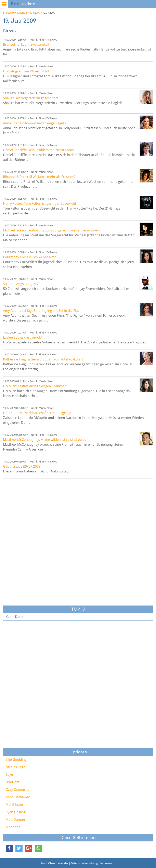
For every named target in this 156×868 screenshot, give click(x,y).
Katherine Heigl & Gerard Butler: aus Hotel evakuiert (43, 359)
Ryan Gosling (16, 812)
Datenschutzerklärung (84, 863)
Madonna (13, 827)
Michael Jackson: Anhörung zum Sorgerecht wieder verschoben (51, 230)
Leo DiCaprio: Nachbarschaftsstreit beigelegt (37, 413)
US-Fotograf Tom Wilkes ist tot (26, 71)
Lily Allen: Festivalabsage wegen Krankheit (35, 386)
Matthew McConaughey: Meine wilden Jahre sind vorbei (45, 440)
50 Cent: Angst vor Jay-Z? (22, 284)
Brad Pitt (12, 782)
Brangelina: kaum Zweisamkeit (26, 44)
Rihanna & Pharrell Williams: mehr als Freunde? (39, 177)
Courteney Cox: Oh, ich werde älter (30, 257)
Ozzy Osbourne (17, 789)
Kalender (22, 13)
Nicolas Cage (15, 767)
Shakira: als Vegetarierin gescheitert (31, 98)
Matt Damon (15, 820)
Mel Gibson (14, 805)
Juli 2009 (35, 13)
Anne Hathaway (18, 797)
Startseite (9, 13)
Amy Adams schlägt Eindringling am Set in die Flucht (43, 311)
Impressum (107, 863)
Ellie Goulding (16, 759)
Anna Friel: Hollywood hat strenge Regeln (34, 123)
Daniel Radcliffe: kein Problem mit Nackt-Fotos (38, 150)
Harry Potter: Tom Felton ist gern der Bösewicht (40, 203)
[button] (9, 848)
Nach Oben (48, 863)
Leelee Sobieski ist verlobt (23, 337)
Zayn (9, 774)
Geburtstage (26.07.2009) (22, 466)
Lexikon (23, 4)
